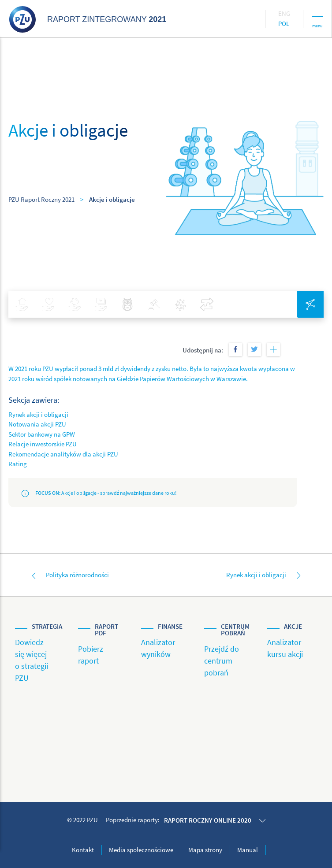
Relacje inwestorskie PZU (43, 444)
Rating (18, 464)
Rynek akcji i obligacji (38, 414)
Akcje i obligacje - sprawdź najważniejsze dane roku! (99, 493)
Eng (284, 13)
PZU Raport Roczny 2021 (41, 199)
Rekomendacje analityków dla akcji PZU (63, 454)
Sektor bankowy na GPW (42, 434)
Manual (248, 850)
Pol (284, 24)
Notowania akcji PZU (37, 424)
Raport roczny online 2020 (208, 820)
